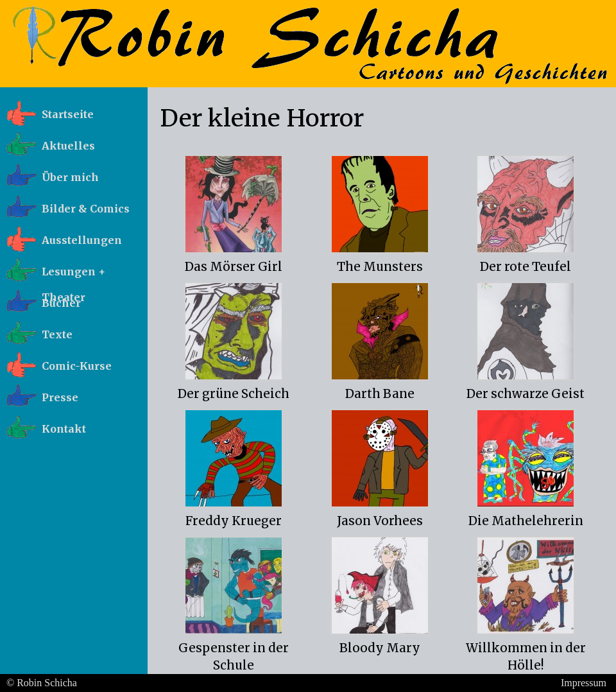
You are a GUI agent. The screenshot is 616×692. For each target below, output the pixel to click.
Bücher (61, 303)
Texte (57, 334)
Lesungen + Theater (73, 275)
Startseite (68, 114)
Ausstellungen (82, 240)
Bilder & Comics (86, 209)
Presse (60, 397)
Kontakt (64, 429)
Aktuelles (68, 146)
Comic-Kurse (77, 366)
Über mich (70, 177)
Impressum (584, 683)
